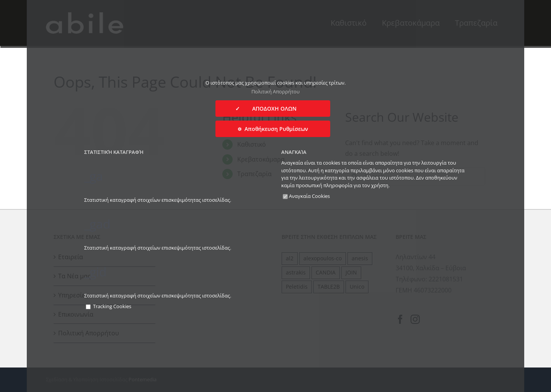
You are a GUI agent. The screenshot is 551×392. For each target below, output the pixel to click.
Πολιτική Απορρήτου (275, 91)
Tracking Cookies (108, 306)
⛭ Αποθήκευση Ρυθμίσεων (273, 129)
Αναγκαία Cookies (306, 196)
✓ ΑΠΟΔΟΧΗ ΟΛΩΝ (273, 109)
